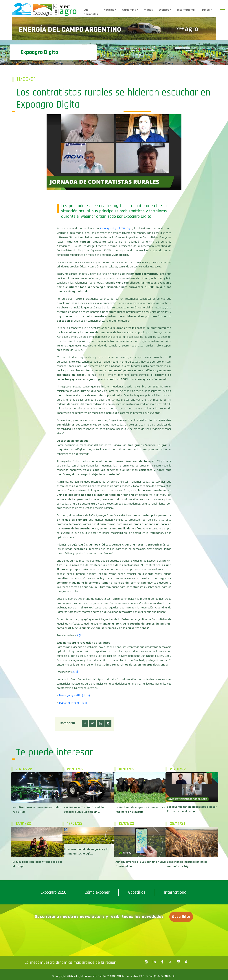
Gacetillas (137, 892)
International (186, 10)
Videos (149, 10)
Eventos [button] (164, 10)
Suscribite (182, 917)
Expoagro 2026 (53, 892)
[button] (85, 724)
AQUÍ (80, 635)
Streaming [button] (129, 10)
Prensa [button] (205, 10)
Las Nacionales (91, 12)
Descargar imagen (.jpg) (73, 703)
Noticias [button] (109, 10)
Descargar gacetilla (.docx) (75, 695)
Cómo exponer (97, 892)
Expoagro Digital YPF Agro (116, 229)
